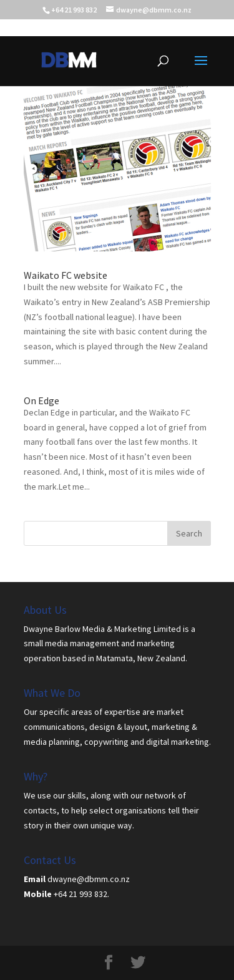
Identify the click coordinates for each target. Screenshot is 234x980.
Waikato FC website (66, 275)
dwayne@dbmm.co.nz (89, 879)
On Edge (41, 400)
